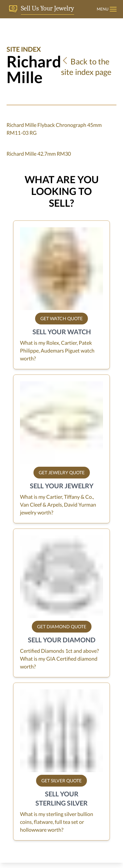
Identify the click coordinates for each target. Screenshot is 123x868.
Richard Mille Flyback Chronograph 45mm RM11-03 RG (54, 129)
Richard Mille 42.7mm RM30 (39, 154)
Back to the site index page (86, 67)
